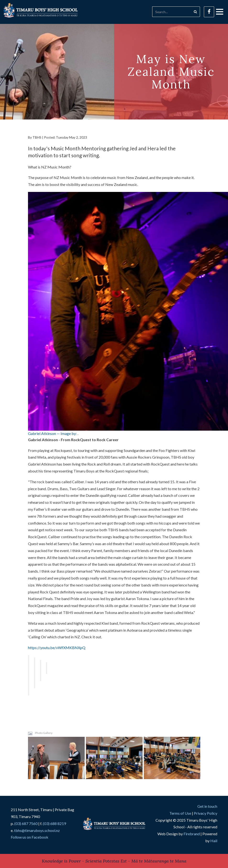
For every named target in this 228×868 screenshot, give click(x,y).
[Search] (172, 12)
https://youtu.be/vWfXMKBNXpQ (57, 648)
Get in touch (207, 806)
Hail (214, 841)
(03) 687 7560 (26, 823)
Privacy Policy (206, 813)
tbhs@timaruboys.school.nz (37, 830)
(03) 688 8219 (54, 823)
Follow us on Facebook (30, 837)
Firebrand (192, 834)
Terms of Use (180, 813)
